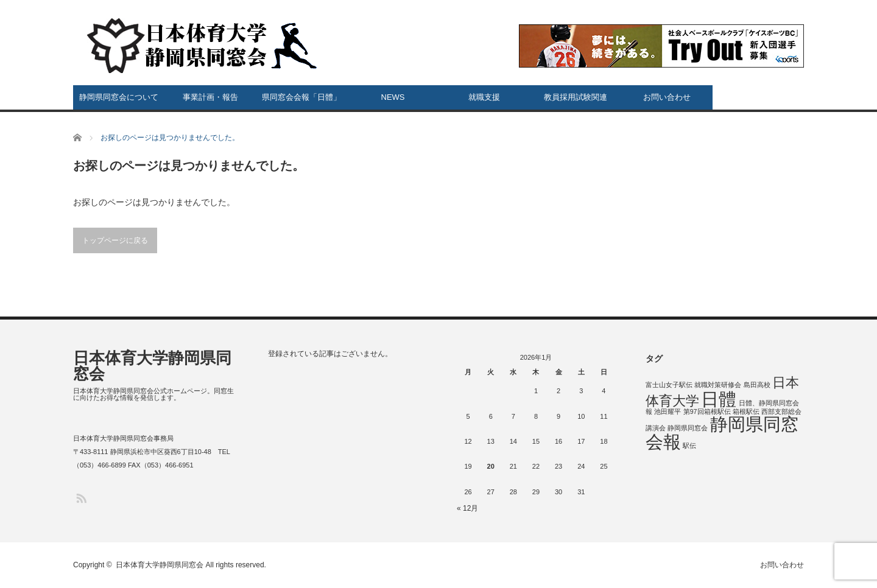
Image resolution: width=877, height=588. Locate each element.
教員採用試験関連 (576, 97)
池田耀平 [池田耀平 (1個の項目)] (667, 411)
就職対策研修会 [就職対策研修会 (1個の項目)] (718, 385)
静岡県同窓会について (119, 97)
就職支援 (484, 97)
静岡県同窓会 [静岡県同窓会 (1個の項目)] (688, 428)
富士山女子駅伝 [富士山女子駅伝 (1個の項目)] (669, 385)
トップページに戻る (115, 240)
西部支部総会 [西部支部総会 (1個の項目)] (781, 411)
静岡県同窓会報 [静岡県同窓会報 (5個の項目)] (722, 433)
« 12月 (467, 508)
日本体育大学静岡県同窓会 (152, 366)
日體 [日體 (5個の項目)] (719, 399)
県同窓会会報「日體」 (301, 97)
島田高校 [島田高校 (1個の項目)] (757, 385)
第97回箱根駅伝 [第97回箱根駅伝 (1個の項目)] (707, 411)
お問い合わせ (667, 97)
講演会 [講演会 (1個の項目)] (656, 428)
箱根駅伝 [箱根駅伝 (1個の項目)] (746, 411)
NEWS (393, 97)
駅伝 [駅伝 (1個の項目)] (689, 446)
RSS (81, 498)
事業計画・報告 (210, 97)
